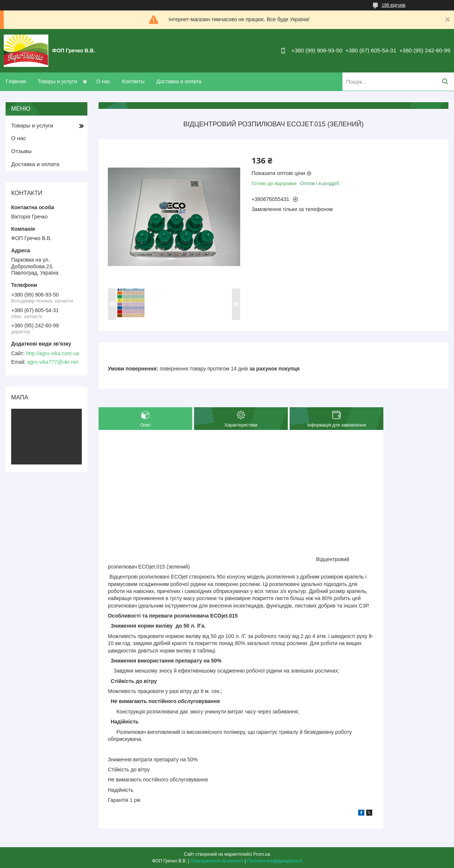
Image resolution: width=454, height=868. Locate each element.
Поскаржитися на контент (217, 861)
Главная (16, 81)
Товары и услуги (57, 81)
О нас (103, 81)
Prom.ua (262, 854)
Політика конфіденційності (274, 861)
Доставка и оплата (179, 81)
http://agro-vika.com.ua (52, 353)
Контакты (133, 81)
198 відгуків (393, 5)
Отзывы (21, 151)
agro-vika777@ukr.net (53, 362)
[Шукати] (445, 82)
